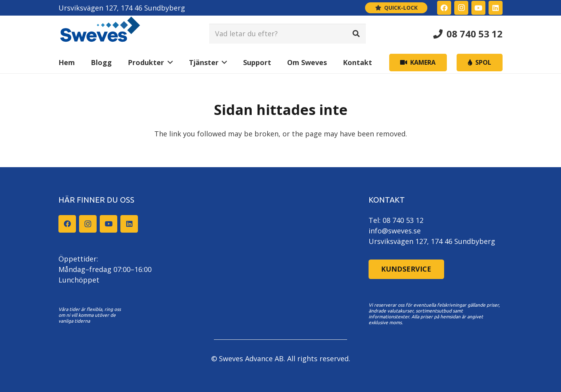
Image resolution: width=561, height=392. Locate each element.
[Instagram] (461, 8)
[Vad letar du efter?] (288, 34)
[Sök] (356, 34)
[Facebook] (444, 8)
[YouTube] (478, 8)
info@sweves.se (395, 231)
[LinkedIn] (496, 8)
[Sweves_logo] (100, 34)
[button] (168, 63)
